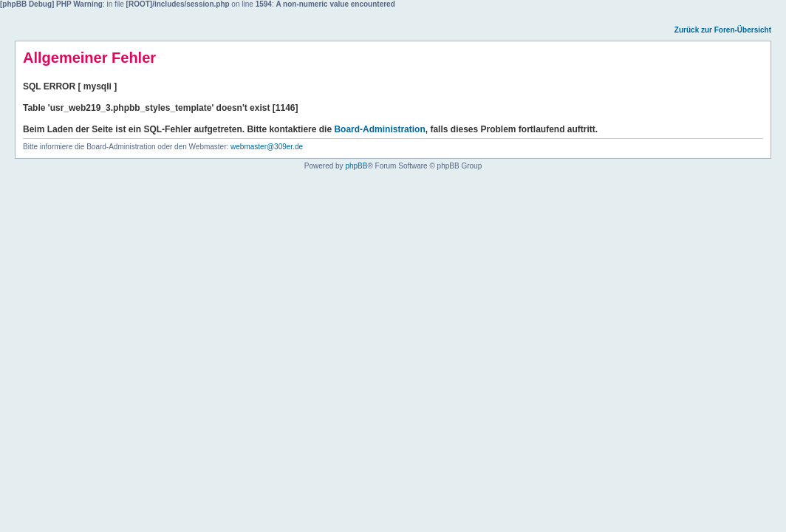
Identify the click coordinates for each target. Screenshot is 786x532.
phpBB (356, 166)
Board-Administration (379, 129)
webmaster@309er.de (267, 147)
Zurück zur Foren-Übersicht (723, 30)
